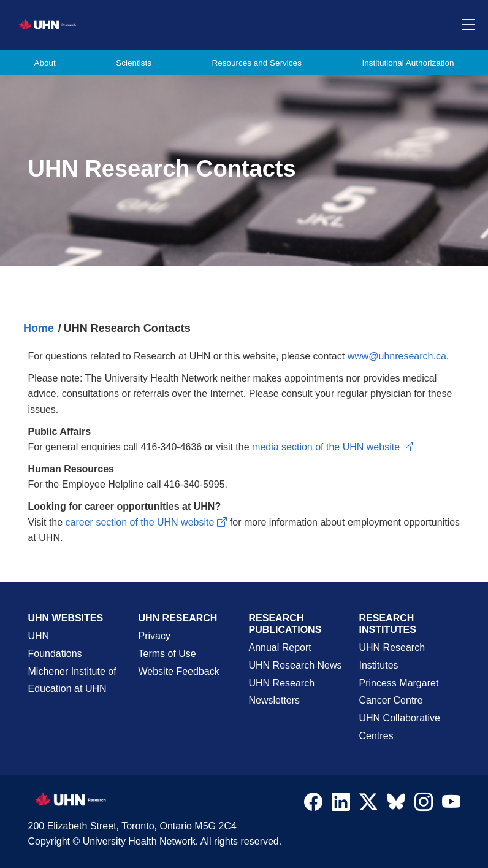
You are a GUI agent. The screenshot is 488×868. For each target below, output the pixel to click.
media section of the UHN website (332, 447)
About (45, 63)
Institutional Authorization (408, 63)
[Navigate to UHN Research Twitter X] (368, 805)
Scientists (134, 63)
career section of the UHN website (147, 522)
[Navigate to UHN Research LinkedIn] (341, 805)
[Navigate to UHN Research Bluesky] (396, 802)
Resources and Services (257, 63)
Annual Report (280, 647)
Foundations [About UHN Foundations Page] (55, 654)
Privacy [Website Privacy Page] (154, 636)
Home (39, 328)
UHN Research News (295, 665)
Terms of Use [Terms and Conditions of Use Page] (167, 654)
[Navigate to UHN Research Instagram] (424, 805)
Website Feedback (179, 671)
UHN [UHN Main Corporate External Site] (39, 636)
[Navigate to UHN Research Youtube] (451, 805)
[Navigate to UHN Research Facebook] (313, 805)
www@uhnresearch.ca (397, 356)
